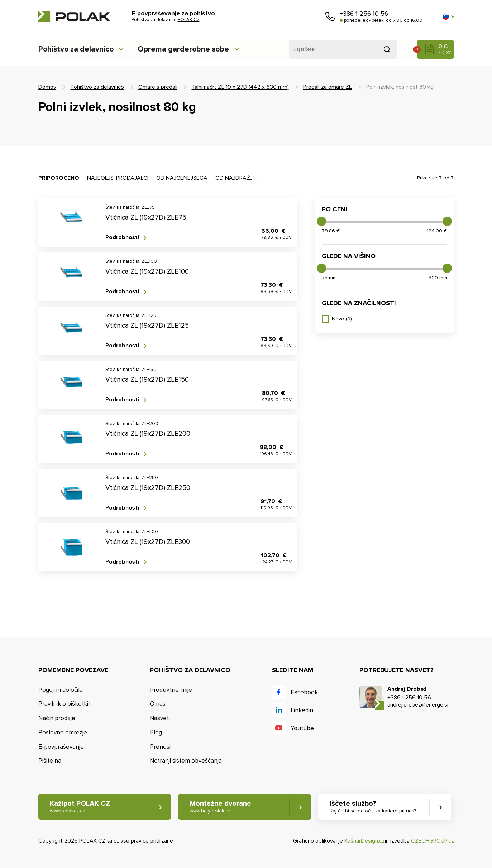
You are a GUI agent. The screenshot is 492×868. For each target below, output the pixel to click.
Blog (156, 732)
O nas (158, 704)
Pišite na (50, 761)
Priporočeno (59, 178)
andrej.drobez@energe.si (418, 705)
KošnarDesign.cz (365, 841)
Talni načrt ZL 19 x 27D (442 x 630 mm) (240, 87)
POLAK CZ (74, 16)
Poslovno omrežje (63, 732)
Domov (47, 87)
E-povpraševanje (61, 747)
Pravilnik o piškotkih (65, 704)
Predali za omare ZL (328, 87)
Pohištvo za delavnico (77, 49)
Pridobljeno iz (387, 49)
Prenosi (160, 747)
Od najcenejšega (182, 178)
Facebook (304, 692)
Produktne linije (171, 690)
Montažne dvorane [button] (221, 807)
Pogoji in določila (61, 690)
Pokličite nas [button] (330, 16)
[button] (448, 16)
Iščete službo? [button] (374, 807)
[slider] (321, 221)
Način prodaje (57, 718)
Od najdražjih (237, 178)
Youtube (302, 728)
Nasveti (160, 718)
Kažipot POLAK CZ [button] (80, 807)
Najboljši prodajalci (118, 178)
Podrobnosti (122, 238)
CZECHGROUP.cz (433, 841)
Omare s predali (158, 87)
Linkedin (302, 710)
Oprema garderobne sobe (188, 49)
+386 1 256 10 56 (364, 14)
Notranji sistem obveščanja (186, 761)
